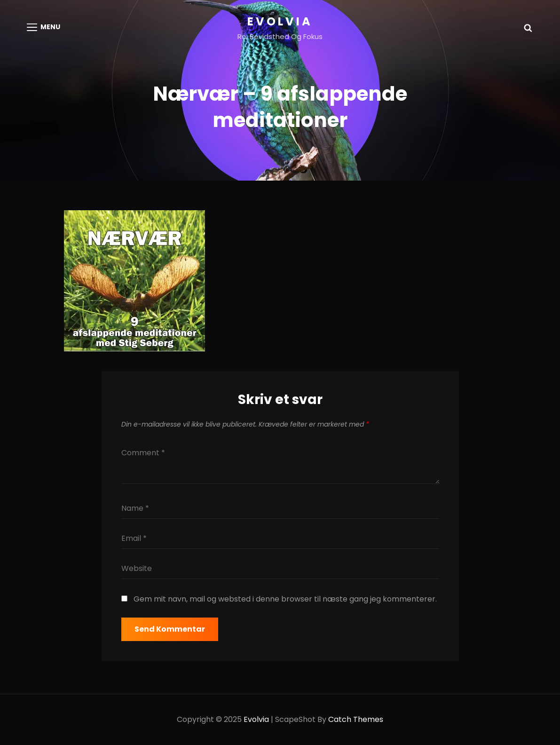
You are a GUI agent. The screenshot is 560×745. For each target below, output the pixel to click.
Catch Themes (356, 719)
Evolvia (280, 21)
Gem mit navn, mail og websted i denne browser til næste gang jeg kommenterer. (285, 599)
